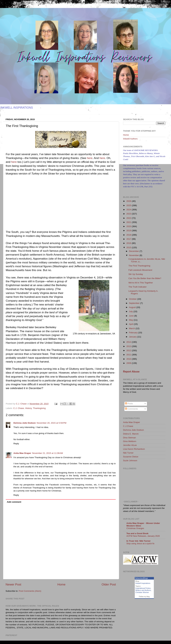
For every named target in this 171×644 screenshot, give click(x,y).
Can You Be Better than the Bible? (145, 278)
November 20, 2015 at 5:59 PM (52, 423)
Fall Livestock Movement (140, 270)
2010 (129, 359)
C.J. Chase (19, 408)
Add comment (14, 502)
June (132, 316)
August (133, 307)
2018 (129, 235)
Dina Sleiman (129, 438)
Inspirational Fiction (143, 588)
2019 (129, 231)
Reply (16, 444)
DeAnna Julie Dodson (25, 423)
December (134, 251)
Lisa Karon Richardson (134, 449)
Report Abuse (131, 372)
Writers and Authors (143, 590)
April (131, 324)
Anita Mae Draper (22, 453)
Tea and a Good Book (137, 533)
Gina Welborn (130, 441)
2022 (129, 218)
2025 (129, 205)
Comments (131, 409)
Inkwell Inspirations (143, 583)
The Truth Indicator (138, 287)
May (131, 320)
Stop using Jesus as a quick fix (140, 543)
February (134, 333)
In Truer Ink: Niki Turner (138, 541)
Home (61, 584)
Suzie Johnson (130, 460)
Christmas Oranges (135, 528)
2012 (129, 350)
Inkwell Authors (130, 139)
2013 (129, 346)
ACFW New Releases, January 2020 (143, 536)
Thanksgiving (39, 408)
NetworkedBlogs (142, 578)
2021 (129, 222)
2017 (129, 239)
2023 (129, 214)
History (29, 408)
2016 (129, 243)
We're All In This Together (141, 283)
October (133, 299)
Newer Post (13, 584)
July (131, 311)
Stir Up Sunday (136, 274)
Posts (129, 404)
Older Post (109, 584)
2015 (129, 247)
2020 (129, 226)
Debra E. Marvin (131, 434)
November (134, 255)
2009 (129, 363)
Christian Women (142, 592)
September (135, 303)
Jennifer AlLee (130, 445)
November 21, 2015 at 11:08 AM (48, 453)
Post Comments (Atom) (30, 591)
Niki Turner (128, 453)
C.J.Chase (128, 426)
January (133, 337)
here (90, 158)
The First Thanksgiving (139, 266)
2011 (129, 355)
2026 (129, 201)
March (132, 328)
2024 (129, 210)
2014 (129, 342)
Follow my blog (144, 597)
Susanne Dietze (131, 457)
